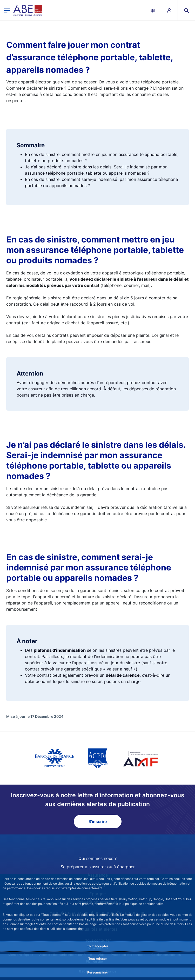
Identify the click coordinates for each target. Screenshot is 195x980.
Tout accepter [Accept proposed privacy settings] (98, 946)
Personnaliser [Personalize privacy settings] (98, 972)
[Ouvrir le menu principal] (7, 10)
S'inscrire (98, 821)
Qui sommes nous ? (97, 858)
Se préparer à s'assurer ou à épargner (98, 867)
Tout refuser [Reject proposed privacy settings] (98, 959)
